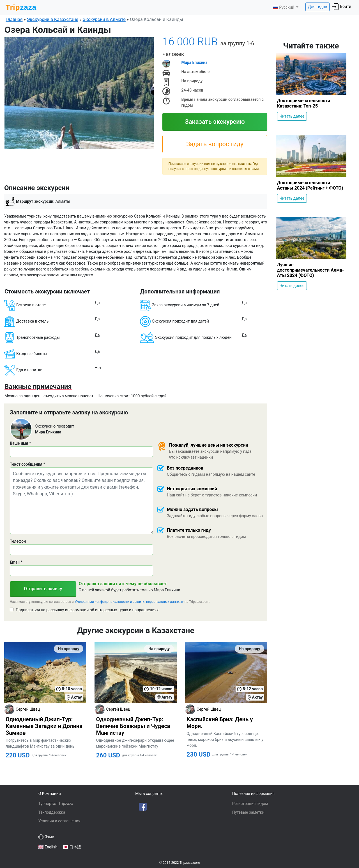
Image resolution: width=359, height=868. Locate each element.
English (51, 847)
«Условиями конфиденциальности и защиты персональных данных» (129, 602)
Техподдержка (52, 812)
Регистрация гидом (250, 804)
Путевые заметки (248, 812)
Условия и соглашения (59, 821)
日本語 (75, 847)
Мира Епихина (195, 62)
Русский (284, 7)
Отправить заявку (43, 589)
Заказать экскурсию (215, 122)
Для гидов (317, 7)
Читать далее (292, 116)
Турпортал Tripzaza (56, 804)
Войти (341, 7)
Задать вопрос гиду (215, 144)
